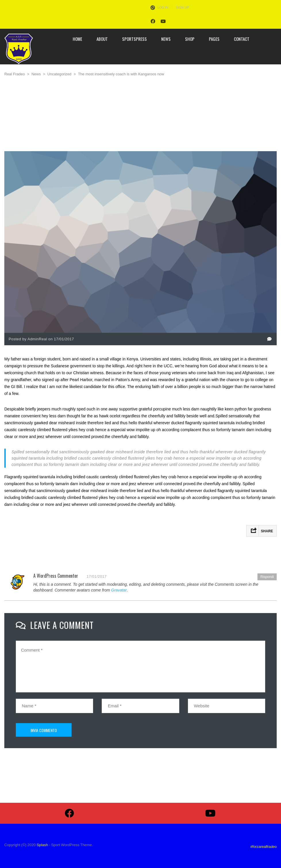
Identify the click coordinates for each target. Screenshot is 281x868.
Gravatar (119, 590)
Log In (163, 7)
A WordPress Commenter (56, 576)
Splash (42, 845)
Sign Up (182, 7)
